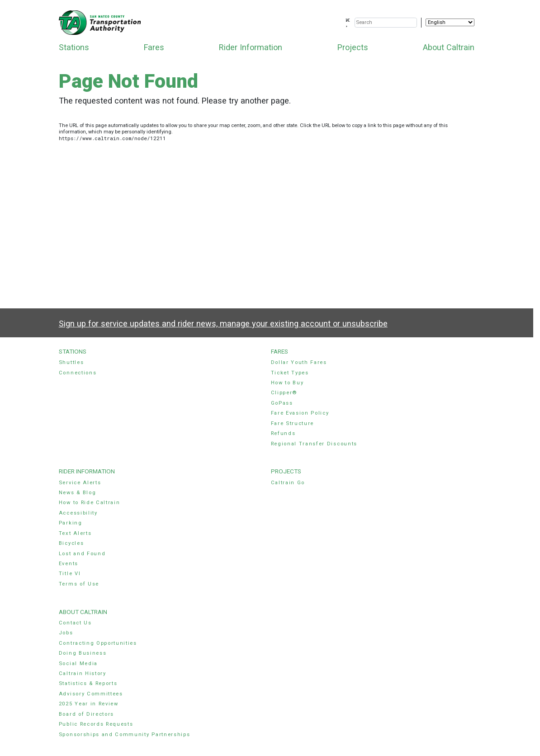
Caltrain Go (288, 483)
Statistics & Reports (88, 683)
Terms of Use (79, 584)
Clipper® (284, 393)
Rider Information (251, 47)
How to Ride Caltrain (90, 503)
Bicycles (71, 543)
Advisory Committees (91, 694)
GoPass (282, 403)
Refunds (283, 433)
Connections (78, 373)
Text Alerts (75, 533)
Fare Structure (293, 423)
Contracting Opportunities (98, 643)
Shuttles (71, 362)
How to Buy (287, 383)
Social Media (78, 664)
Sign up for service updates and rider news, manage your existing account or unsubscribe (223, 324)
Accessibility (78, 513)
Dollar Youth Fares (299, 362)
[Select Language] (450, 22)
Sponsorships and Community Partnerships (125, 735)
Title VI (70, 574)
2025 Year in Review (89, 704)
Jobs (66, 633)
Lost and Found (82, 554)
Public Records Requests (96, 724)
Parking (71, 523)
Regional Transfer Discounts (314, 444)
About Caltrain (449, 47)
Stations (74, 47)
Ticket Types (290, 373)
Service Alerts (80, 483)
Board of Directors (86, 714)
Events (69, 564)
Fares (154, 47)
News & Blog (78, 493)
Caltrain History (83, 673)
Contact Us (75, 623)
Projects (353, 47)
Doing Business (83, 653)
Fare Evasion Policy (300, 413)
